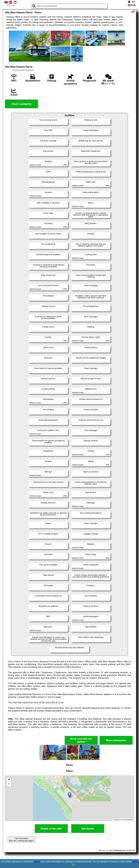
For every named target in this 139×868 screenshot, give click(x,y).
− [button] (9, 784)
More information (116, 740)
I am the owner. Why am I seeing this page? (21, 839)
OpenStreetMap (127, 820)
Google (37, 862)
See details (88, 829)
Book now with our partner (81, 740)
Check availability (21, 104)
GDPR (135, 862)
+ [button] (9, 780)
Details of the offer (51, 829)
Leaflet (116, 820)
